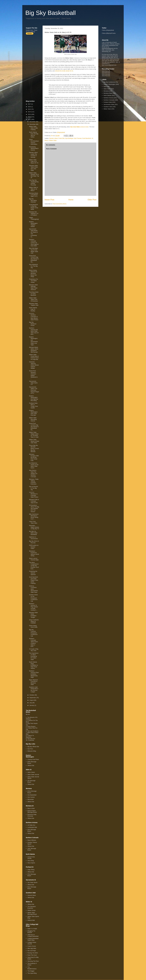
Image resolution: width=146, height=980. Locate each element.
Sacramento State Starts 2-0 (33, 383)
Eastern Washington (109, 84)
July (31, 703)
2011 (30, 119)
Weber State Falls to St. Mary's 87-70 (34, 161)
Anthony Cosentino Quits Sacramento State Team (33, 589)
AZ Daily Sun (31, 825)
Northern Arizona (108, 98)
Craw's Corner (32, 946)
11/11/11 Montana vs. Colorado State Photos (34, 495)
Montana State (108, 93)
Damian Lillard (53, 138)
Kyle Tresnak (78, 138)
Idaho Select (31, 772)
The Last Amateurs (33, 731)
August (32, 700)
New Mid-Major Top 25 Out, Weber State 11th (34, 251)
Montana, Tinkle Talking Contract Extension (34, 482)
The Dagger (31, 971)
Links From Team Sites (33, 522)
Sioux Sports (31, 863)
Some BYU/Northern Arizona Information (34, 142)
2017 (30, 104)
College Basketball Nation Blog (33, 939)
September (33, 698)
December (33, 122)
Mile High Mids (32, 948)
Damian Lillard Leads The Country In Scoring (33, 155)
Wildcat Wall (31, 920)
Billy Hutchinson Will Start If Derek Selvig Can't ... (34, 517)
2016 (30, 107)
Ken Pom (30, 749)
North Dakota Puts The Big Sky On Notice (34, 135)
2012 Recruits (106, 71)
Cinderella (31, 740)
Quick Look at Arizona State (34, 559)
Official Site (31, 765)
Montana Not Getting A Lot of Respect (34, 213)
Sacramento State (109, 104)
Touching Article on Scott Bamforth (34, 294)
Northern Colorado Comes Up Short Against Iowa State (34, 243)
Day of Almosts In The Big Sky (34, 488)
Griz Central (31, 797)
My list (28, 714)
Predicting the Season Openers (33, 573)
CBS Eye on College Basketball (33, 935)
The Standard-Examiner (32, 907)
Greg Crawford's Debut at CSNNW (34, 621)
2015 (30, 109)
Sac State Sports (32, 882)
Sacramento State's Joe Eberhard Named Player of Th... (34, 390)
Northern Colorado (109, 100)
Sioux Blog (31, 861)
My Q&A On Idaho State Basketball (33, 533)
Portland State (108, 102)
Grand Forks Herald (31, 858)
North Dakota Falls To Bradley (33, 309)
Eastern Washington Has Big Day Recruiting (34, 398)
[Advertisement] (34, 67)
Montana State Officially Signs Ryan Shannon (33, 287)
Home (71, 200)
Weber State (53, 140)
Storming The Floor (33, 961)
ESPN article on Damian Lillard (34, 547)
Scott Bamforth (87, 138)
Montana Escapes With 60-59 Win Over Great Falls (34, 457)
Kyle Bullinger (69, 138)
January (32, 705)
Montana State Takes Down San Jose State (33, 168)
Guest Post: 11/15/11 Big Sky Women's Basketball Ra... (34, 427)
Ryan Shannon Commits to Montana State (33, 682)
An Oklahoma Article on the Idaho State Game (34, 465)
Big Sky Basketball (51, 13)
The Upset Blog (32, 973)
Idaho (105, 87)
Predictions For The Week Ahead (34, 281)
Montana (106, 91)
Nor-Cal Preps (32, 951)
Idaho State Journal (33, 775)
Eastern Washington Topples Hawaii (33, 224)
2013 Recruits (106, 73)
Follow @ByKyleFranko (109, 33)
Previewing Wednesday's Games (34, 148)
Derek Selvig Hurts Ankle (33, 626)
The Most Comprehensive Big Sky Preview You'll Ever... (34, 566)
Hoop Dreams (31, 726)
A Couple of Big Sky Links (34, 650)
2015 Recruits (106, 76)
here (32, 30)
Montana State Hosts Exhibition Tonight (33, 615)
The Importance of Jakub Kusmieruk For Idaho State (34, 656)
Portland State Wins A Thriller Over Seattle (34, 406)
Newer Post (49, 200)
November (33, 124)
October (32, 695)
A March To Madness (30, 736)
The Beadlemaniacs (32, 968)
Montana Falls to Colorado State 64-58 (34, 501)
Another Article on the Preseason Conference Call (33, 598)
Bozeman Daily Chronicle (32, 815)
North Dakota (107, 95)
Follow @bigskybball (108, 30)
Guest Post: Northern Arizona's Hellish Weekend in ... (33, 375)
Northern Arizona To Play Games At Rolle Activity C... (33, 607)
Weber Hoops (31, 910)
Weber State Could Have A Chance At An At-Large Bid (34, 357)
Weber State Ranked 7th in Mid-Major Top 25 (34, 175)
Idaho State (107, 89)
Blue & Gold (31, 808)
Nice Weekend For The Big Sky (33, 266)
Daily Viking (31, 870)
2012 (30, 117)
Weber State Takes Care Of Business (33, 299)
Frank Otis (61, 138)
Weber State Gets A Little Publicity (33, 128)
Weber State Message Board (32, 913)
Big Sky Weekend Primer (33, 324)
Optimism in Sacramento (33, 538)
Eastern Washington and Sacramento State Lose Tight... (33, 341)
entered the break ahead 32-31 (64, 71)
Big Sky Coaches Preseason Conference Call (33, 633)
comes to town (79, 127)
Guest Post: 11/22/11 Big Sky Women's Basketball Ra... (34, 259)
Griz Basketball (32, 795)
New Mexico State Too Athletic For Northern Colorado (33, 473)
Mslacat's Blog (32, 751)
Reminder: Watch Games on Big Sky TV (34, 527)
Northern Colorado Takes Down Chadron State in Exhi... (33, 642)
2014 (30, 112)
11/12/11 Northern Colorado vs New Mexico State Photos (34, 317)
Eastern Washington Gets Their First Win (33, 413)
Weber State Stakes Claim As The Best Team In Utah (34, 435)
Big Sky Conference (109, 82)
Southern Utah (108, 107)
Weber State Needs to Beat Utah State (34, 441)
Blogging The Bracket (31, 932)
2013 (30, 114)
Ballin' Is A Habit (32, 929)
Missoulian (31, 799)
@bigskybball (61, 132)
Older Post (92, 200)
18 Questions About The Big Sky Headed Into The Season (34, 508)
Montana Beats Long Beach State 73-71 (34, 195)
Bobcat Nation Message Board (32, 812)
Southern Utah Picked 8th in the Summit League (34, 689)
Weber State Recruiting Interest (33, 419)
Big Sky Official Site (33, 747)
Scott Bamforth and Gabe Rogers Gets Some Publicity (34, 580)
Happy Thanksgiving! (34, 218)
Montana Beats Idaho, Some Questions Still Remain (34, 350)
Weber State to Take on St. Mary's (33, 189)
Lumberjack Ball (32, 827)
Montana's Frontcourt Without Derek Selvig (34, 553)
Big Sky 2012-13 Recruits (34, 542)
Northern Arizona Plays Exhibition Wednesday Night (34, 674)
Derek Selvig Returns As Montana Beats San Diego (33, 273)
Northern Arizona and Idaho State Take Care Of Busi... (34, 331)
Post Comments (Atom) (60, 204)
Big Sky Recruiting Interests (33, 200)
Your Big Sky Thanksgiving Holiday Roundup (34, 182)
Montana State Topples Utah (34, 304)
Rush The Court (32, 955)
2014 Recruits (106, 74)
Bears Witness (32, 840)
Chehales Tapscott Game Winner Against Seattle (34, 365)
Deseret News (32, 895)
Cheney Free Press (33, 759)
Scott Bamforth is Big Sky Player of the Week (34, 207)
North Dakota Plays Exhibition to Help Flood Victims (33, 665)
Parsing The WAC (33, 953)
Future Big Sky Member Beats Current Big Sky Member (34, 448)
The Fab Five (31, 739)
